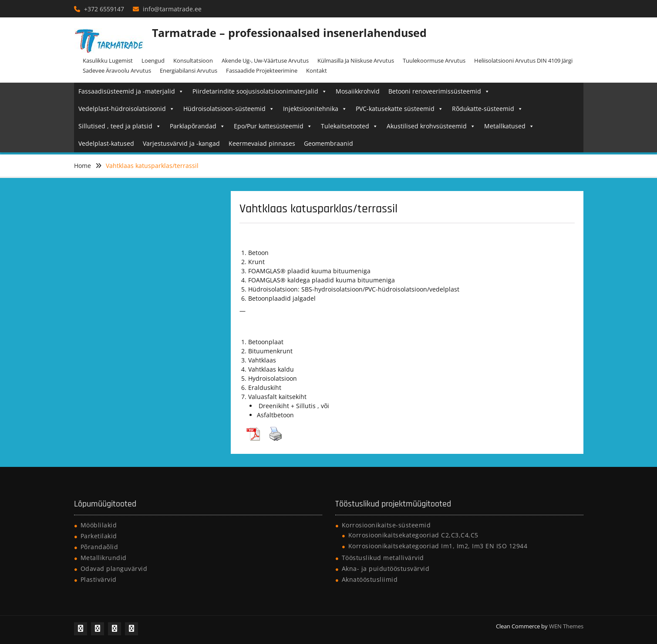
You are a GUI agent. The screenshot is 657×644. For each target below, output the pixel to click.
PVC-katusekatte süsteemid (399, 109)
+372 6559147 (104, 9)
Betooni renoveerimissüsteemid (439, 91)
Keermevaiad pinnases (262, 143)
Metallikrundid (104, 558)
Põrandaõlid (99, 547)
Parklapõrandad (197, 126)
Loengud (153, 60)
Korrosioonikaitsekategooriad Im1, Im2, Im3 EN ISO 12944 (438, 546)
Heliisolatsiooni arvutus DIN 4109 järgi (523, 60)
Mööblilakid (99, 525)
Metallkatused (509, 126)
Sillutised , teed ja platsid (120, 126)
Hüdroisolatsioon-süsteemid (229, 109)
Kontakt (317, 70)
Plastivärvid (99, 579)
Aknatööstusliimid (370, 579)
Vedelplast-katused (106, 143)
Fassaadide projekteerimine (262, 70)
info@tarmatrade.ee (172, 9)
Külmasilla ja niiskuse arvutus (356, 60)
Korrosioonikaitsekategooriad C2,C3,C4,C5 (413, 535)
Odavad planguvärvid (114, 569)
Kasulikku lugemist (108, 60)
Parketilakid (99, 536)
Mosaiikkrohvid (358, 91)
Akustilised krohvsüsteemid (431, 126)
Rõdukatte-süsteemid (487, 109)
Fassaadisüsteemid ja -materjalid (131, 91)
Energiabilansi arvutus (189, 70)
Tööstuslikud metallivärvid (383, 558)
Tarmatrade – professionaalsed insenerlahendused (289, 33)
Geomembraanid (328, 143)
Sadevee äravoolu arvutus (117, 70)
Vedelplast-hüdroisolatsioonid (126, 109)
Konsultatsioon (193, 60)
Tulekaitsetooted (349, 126)
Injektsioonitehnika (315, 109)
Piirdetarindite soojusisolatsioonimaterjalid (260, 91)
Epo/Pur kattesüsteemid (273, 126)
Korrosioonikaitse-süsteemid (386, 525)
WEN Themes (566, 626)
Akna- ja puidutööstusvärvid (386, 569)
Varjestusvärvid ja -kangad (181, 143)
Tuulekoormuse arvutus (434, 60)
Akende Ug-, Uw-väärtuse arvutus (265, 60)
